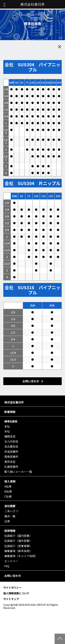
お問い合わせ (13, 576)
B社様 (8, 491)
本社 (7, 431)
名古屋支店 (11, 446)
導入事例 (10, 481)
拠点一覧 (10, 516)
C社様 (8, 496)
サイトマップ (11, 599)
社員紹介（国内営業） (18, 536)
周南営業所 (11, 457)
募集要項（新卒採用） (18, 551)
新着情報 (10, 412)
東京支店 (10, 462)
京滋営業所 (11, 452)
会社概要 (10, 506)
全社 (7, 426)
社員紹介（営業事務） (18, 546)
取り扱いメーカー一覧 (18, 472)
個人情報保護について (16, 593)
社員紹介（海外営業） (18, 541)
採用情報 (10, 531)
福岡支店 (10, 436)
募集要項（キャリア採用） (21, 556)
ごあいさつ (11, 511)
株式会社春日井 (14, 402)
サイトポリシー (12, 587)
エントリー (11, 561)
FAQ (7, 566)
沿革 (7, 521)
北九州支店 (11, 441)
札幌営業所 (11, 467)
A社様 (8, 486)
